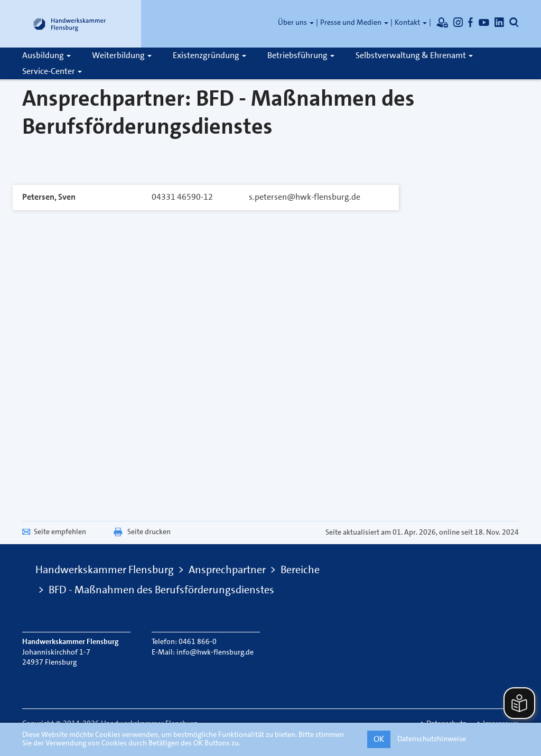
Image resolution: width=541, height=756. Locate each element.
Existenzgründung (209, 55)
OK (379, 739)
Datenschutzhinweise (432, 739)
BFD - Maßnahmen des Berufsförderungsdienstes (161, 590)
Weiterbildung (122, 55)
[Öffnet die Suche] (514, 22)
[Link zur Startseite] (70, 24)
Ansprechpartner (227, 570)
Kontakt (411, 22)
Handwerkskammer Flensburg (105, 570)
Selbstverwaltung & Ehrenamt (414, 55)
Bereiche (300, 570)
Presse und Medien (354, 22)
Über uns (296, 22)
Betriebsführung (301, 55)
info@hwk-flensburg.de (215, 652)
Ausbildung (46, 55)
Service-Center (52, 71)
